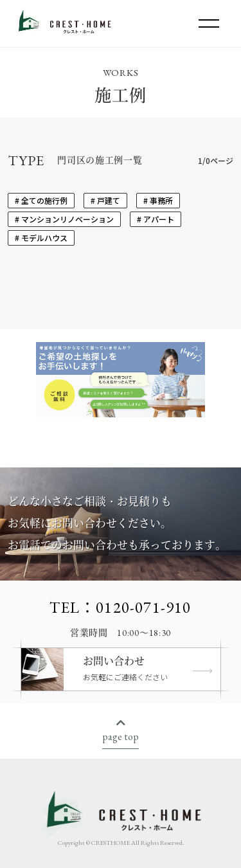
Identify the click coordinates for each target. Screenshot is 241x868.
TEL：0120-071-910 (120, 607)
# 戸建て (105, 200)
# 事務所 (158, 200)
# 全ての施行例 (41, 200)
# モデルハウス (41, 238)
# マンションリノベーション (64, 219)
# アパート (156, 219)
